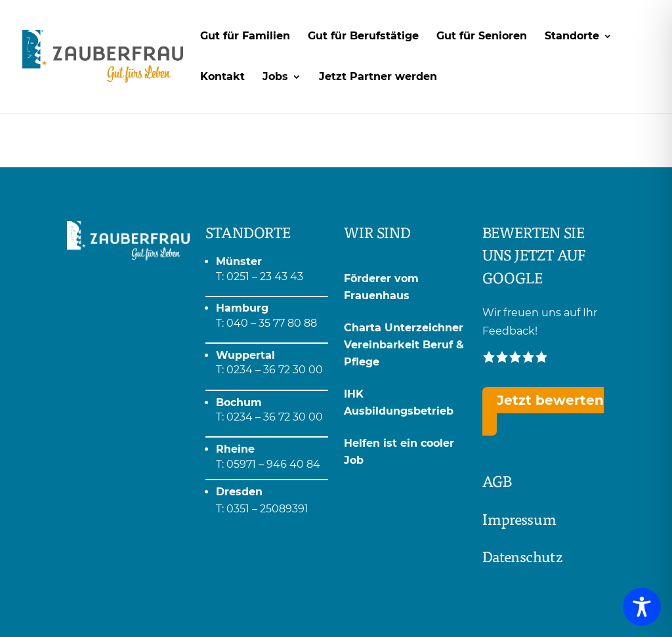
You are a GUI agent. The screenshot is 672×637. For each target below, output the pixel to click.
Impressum (519, 519)
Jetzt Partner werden (378, 77)
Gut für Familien (245, 37)
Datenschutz (523, 556)
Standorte (572, 37)
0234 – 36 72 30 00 (275, 370)
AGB (497, 481)
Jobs (275, 77)
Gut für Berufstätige (363, 37)
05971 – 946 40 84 (273, 464)
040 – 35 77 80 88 (272, 323)
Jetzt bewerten (550, 400)
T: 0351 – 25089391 (262, 509)
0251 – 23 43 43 (265, 277)
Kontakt (222, 77)
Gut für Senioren (482, 37)
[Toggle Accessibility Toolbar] (642, 607)
